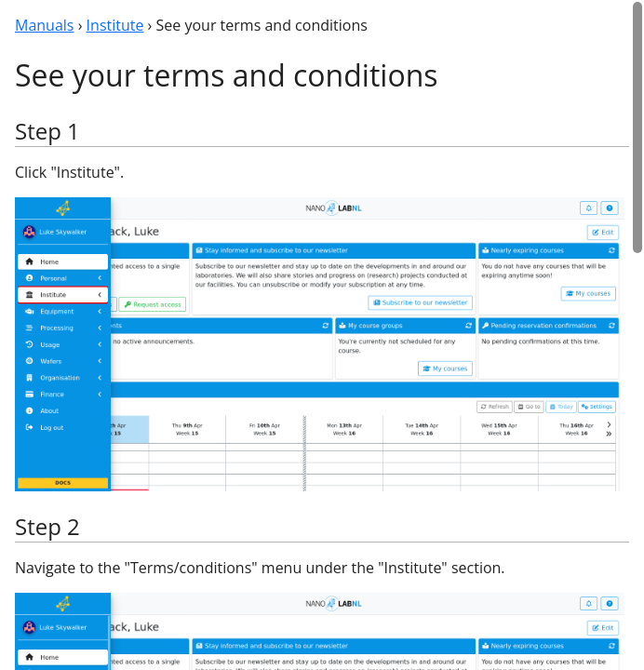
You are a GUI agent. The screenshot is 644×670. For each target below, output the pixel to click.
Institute (115, 25)
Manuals (44, 25)
